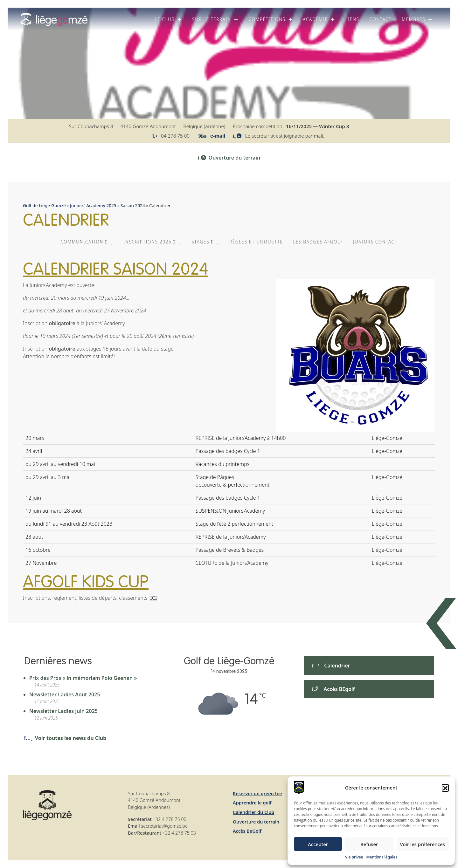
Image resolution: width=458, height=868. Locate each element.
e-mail (218, 136)
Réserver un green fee (257, 793)
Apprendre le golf (252, 803)
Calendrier (331, 666)
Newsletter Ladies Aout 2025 (65, 694)
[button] (445, 788)
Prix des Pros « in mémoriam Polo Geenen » (83, 678)
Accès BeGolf (247, 831)
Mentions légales (382, 857)
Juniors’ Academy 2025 (93, 205)
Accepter (318, 844)
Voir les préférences (423, 844)
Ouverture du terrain (229, 158)
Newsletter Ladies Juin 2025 (63, 711)
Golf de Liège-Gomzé (44, 205)
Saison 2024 (133, 205)
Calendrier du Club (253, 812)
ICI (154, 598)
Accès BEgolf (333, 689)
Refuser (369, 844)
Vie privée (354, 857)
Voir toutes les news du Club (65, 738)
